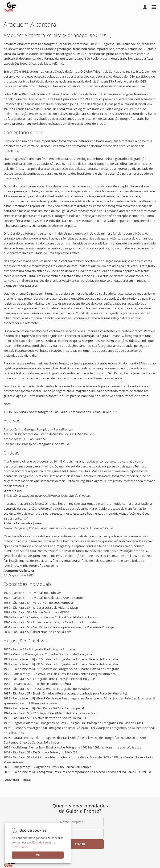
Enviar (80, 844)
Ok (38, 855)
